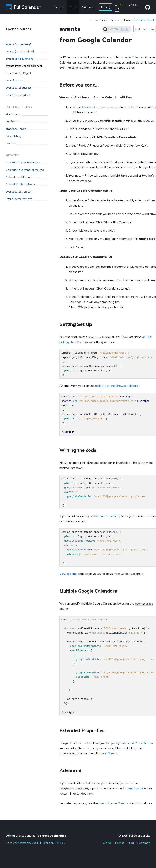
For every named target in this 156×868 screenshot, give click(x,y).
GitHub (107, 843)
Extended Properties (135, 743)
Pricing (106, 7)
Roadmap (144, 843)
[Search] (117, 29)
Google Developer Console (100, 107)
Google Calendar (133, 57)
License (120, 843)
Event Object (108, 753)
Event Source (108, 516)
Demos (59, 7)
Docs (73, 7)
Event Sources (19, 29)
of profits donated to (36, 836)
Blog (131, 843)
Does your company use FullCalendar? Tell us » (35, 843)
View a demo (68, 574)
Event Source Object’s (114, 803)
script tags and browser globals (117, 386)
